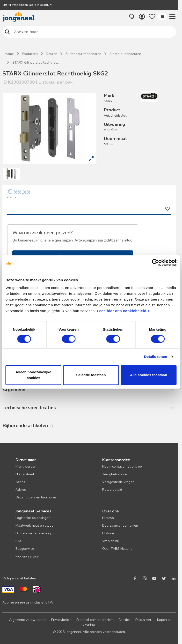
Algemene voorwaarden (28, 620)
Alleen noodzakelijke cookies (34, 375)
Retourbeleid (112, 490)
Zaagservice (25, 549)
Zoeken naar (7, 32)
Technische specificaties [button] (29, 408)
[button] (172, 17)
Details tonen (156, 357)
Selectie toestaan (91, 375)
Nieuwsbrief (25, 474)
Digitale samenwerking (33, 533)
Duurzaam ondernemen (120, 526)
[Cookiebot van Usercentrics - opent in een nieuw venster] (155, 262)
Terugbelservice (115, 474)
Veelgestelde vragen (118, 482)
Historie (108, 533)
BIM (18, 541)
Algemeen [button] (14, 390)
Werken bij (110, 541)
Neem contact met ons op (122, 466)
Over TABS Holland (117, 549)
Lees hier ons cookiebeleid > (123, 311)
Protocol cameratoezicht (95, 620)
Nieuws (108, 518)
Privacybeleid (61, 620)
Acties (20, 482)
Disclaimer (143, 620)
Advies (21, 490)
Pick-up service (27, 556)
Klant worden (26, 466)
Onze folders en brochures (36, 497)
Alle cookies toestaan (149, 375)
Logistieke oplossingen (33, 518)
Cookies (124, 620)
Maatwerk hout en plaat (34, 526)
